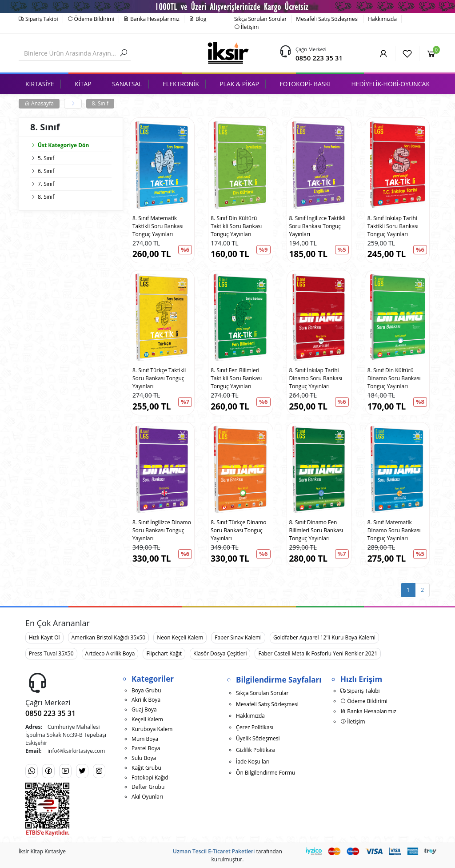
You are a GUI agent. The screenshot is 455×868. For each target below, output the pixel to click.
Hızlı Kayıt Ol (44, 637)
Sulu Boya (144, 758)
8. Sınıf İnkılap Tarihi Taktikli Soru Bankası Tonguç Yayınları (393, 226)
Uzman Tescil (190, 851)
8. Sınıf (100, 103)
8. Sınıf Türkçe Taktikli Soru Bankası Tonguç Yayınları (159, 378)
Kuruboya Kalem (152, 729)
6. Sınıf (46, 171)
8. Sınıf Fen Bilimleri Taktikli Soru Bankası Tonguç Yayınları (236, 378)
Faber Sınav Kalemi (238, 637)
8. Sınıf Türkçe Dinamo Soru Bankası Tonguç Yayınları (238, 530)
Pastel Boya (146, 748)
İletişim (246, 27)
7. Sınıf (46, 184)
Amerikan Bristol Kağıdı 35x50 (109, 637)
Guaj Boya (144, 709)
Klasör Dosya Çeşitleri (220, 653)
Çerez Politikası (255, 727)
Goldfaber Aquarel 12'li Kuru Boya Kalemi (324, 637)
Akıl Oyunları (147, 797)
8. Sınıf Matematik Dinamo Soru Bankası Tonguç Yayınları (394, 530)
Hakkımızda (382, 19)
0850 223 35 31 (319, 58)
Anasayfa (39, 103)
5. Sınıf (46, 158)
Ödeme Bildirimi (91, 19)
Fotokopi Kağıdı (151, 778)
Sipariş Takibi (38, 19)
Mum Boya (145, 739)
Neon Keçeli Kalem (180, 637)
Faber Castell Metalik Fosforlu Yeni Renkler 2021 (318, 653)
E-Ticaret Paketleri (231, 851)
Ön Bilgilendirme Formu (265, 773)
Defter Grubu (148, 787)
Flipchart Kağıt (164, 653)
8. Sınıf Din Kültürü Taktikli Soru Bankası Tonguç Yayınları (236, 226)
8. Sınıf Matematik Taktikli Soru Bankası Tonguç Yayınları (158, 226)
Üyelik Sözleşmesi (258, 738)
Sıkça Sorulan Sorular (260, 19)
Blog (198, 19)
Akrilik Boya (146, 700)
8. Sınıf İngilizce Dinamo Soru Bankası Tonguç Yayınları (162, 530)
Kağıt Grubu (146, 768)
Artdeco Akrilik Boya (110, 653)
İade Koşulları (253, 762)
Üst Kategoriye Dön (60, 145)
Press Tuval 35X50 (51, 653)
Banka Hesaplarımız (152, 19)
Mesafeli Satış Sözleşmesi (327, 19)
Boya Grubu (146, 690)
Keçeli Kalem (147, 719)
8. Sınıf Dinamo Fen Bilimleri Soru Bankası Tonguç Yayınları (316, 530)
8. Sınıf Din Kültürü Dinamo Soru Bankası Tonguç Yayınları (394, 378)
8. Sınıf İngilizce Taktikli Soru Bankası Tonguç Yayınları (317, 226)
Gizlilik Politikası (255, 750)
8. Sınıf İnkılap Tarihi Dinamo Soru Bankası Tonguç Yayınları (316, 378)
